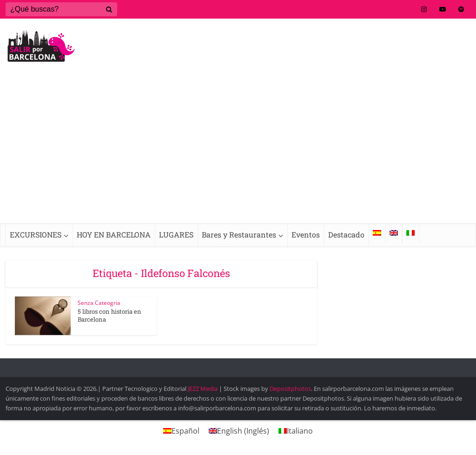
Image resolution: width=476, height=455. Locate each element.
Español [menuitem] (185, 431)
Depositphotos (290, 389)
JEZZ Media (203, 389)
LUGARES (176, 234)
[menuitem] (377, 233)
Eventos (306, 234)
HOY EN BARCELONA (114, 234)
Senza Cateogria (99, 303)
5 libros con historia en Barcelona (109, 315)
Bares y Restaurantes (239, 234)
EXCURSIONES (36, 234)
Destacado (346, 234)
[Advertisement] (238, 153)
